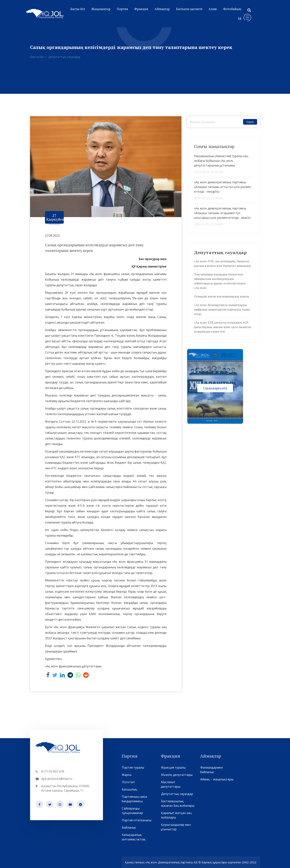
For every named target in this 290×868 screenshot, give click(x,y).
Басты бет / (38, 57)
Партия (122, 9)
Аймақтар (162, 9)
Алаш (213, 9)
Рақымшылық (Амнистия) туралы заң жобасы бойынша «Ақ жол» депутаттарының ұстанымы (221, 161)
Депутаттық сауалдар (64, 57)
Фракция (141, 9)
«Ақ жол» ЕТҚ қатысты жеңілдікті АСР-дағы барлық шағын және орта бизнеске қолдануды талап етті (223, 327)
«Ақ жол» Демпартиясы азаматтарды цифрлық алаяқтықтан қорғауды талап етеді (222, 309)
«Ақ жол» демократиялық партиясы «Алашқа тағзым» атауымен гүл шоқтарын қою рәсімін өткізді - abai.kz (222, 213)
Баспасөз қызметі (189, 9)
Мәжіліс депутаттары (177, 775)
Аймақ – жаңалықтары (217, 779)
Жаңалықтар (101, 9)
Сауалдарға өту (215, 388)
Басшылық (129, 789)
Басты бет (78, 9)
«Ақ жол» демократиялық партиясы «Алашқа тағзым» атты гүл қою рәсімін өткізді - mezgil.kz (222, 187)
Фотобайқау (232, 9)
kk (240, 18)
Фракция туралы (173, 767)
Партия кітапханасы (136, 820)
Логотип (128, 782)
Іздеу (250, 122)
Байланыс (129, 827)
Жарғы (127, 775)
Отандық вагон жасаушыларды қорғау (222, 296)
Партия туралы (133, 767)
